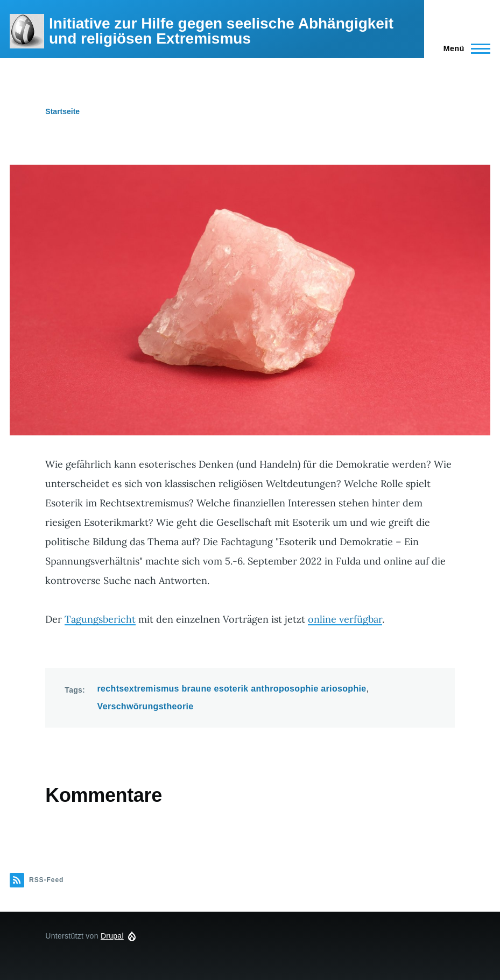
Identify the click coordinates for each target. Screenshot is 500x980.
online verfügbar (345, 619)
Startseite (62, 111)
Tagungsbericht (100, 619)
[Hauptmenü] (464, 48)
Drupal (112, 936)
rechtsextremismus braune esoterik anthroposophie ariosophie (232, 689)
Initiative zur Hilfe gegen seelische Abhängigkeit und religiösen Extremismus (221, 31)
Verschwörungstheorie (146, 706)
